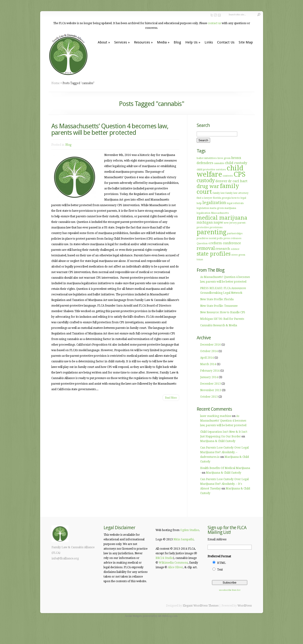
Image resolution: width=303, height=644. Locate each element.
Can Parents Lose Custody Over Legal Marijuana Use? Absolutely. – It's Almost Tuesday (224, 484)
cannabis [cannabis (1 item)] (219, 163)
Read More (171, 398)
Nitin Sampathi (184, 539)
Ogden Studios (190, 530)
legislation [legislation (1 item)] (203, 208)
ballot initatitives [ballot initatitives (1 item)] (207, 158)
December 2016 (210, 345)
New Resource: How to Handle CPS (223, 312)
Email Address (217, 539)
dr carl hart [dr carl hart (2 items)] (238, 181)
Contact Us (226, 42)
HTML (222, 563)
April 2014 (207, 358)
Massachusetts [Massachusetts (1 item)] (220, 213)
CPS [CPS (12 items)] (239, 174)
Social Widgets (134, 616)
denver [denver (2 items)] (221, 181)
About (104, 42)
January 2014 (209, 377)
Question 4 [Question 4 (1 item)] (203, 243)
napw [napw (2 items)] (218, 222)
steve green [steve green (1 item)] (238, 255)
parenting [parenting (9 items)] (212, 232)
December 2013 (210, 384)
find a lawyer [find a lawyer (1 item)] (204, 198)
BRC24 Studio (164, 558)
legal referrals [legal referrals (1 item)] (235, 203)
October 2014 (209, 351)
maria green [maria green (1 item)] (217, 208)
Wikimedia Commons (173, 563)
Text (220, 570)
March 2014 (208, 364)
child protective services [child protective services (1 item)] (211, 170)
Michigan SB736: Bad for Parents (222, 319)
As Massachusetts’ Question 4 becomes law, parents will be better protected (110, 129)
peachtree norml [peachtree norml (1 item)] (206, 238)
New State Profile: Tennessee (219, 306)
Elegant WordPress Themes (201, 606)
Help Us (193, 42)
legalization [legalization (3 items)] (214, 203)
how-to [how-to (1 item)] (236, 198)
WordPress (245, 606)
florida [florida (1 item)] (217, 198)
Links (209, 42)
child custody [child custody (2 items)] (236, 163)
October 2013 (209, 397)
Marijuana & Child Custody (218, 441)
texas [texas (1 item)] (200, 259)
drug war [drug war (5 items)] (208, 186)
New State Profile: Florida (217, 299)
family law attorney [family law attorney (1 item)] (237, 193)
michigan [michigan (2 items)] (205, 222)
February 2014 (210, 371)
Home (55, 83)
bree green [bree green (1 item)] (224, 158)
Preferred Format (219, 556)
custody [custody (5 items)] (206, 180)
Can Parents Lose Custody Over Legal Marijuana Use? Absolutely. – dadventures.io (224, 452)
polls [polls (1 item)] (220, 238)
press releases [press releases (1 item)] (233, 238)
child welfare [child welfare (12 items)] (220, 171)
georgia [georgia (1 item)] (226, 198)
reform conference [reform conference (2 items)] (226, 243)
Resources (143, 42)
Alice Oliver (175, 567)
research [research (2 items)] (223, 249)
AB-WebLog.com (168, 616)
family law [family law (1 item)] (219, 193)
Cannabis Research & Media (219, 325)
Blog (177, 42)
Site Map (246, 42)
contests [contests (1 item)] (228, 176)
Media (163, 42)
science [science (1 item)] (235, 249)
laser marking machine (216, 416)
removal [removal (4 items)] (206, 248)
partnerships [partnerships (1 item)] (235, 233)
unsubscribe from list (230, 590)
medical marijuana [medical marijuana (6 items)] (222, 218)
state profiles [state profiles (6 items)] (214, 254)
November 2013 (211, 390)
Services (122, 42)
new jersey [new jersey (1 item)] (230, 223)
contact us (214, 23)
